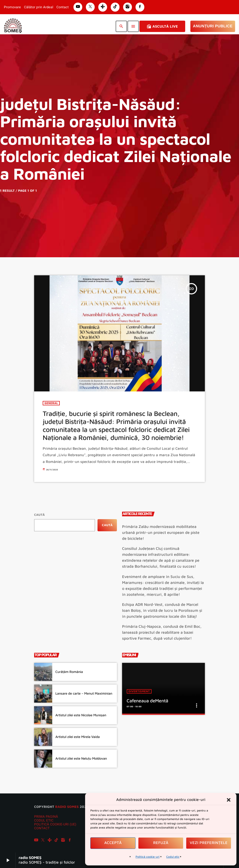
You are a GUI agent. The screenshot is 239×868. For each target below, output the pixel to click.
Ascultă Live (162, 26)
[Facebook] (70, 841)
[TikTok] (56, 841)
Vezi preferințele (209, 843)
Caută (39, 515)
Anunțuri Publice (213, 26)
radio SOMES (67, 807)
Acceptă (113, 843)
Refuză (161, 843)
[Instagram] (63, 841)
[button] (229, 800)
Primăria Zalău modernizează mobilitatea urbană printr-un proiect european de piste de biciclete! (161, 533)
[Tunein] (50, 841)
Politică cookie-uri (148, 857)
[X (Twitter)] (43, 841)
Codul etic (173, 857)
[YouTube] (36, 841)
